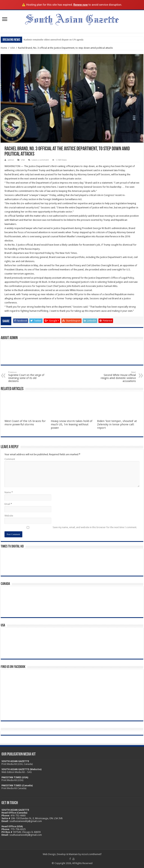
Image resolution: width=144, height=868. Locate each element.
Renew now (81, 5)
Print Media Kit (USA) (12, 780)
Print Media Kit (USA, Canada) (17, 764)
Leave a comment (40, 160)
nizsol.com (87, 854)
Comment (10, 459)
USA (13, 48)
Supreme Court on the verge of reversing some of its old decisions (27, 377)
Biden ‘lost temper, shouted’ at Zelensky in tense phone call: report (117, 424)
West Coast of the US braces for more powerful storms (25, 423)
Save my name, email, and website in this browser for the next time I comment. (95, 527)
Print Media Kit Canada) (14, 788)
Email (8, 504)
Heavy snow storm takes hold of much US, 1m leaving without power (72, 424)
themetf (97, 854)
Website (9, 516)
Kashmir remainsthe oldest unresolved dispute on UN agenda (54, 40)
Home (4, 48)
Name (9, 492)
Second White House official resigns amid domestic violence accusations (117, 377)
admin (11, 160)
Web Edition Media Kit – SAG (17, 772)
